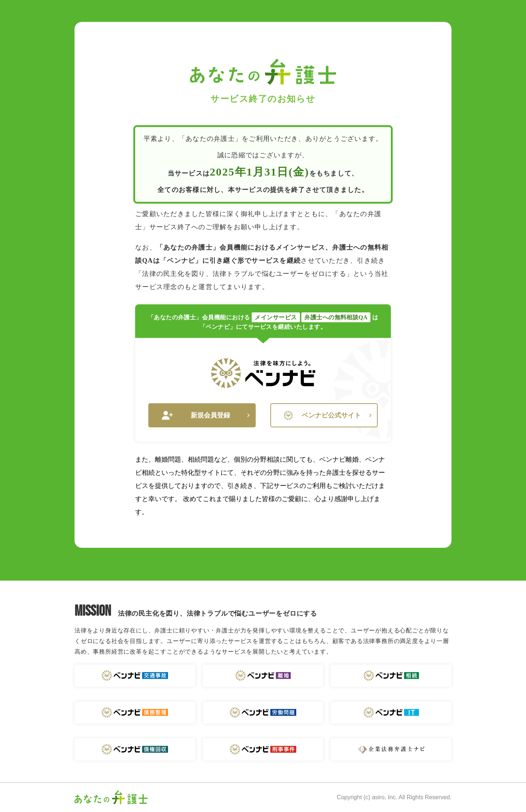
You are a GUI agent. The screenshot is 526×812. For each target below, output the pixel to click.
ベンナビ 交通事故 (135, 676)
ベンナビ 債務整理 (135, 713)
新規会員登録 (206, 415)
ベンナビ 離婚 (263, 676)
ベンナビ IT (391, 713)
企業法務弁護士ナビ (391, 749)
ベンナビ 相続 (391, 676)
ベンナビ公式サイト (328, 415)
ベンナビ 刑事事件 (263, 749)
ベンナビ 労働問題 (263, 713)
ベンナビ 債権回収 (135, 749)
